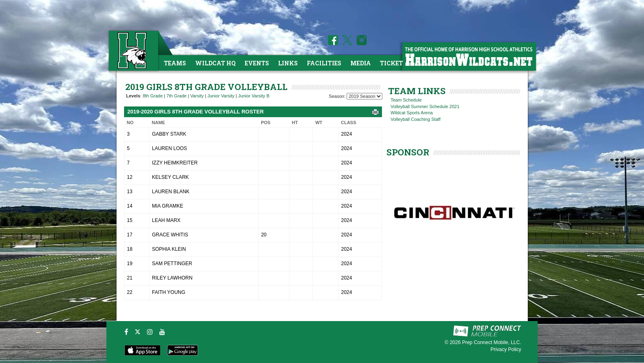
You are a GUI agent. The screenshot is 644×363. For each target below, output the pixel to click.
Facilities (324, 63)
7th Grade (176, 96)
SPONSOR (408, 152)
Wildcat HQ (215, 63)
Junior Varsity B (254, 96)
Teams (175, 63)
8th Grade (153, 96)
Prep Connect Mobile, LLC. (492, 342)
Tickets (393, 63)
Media (361, 63)
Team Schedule (406, 100)
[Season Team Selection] (365, 96)
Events (257, 63)
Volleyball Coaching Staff (416, 119)
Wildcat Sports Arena (412, 113)
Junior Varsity (221, 96)
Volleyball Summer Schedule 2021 (425, 106)
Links (288, 63)
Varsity (197, 96)
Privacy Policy (506, 349)
